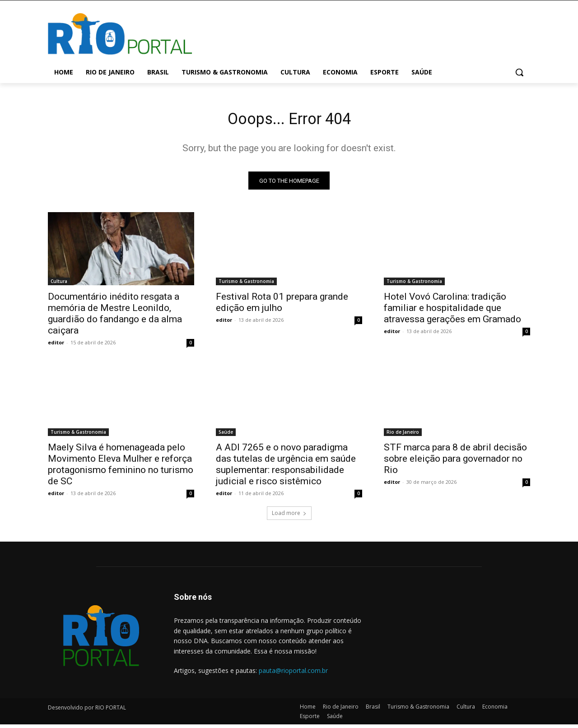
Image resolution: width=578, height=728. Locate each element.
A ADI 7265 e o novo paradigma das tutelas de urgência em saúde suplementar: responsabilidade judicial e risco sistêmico (286, 468)
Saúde (226, 436)
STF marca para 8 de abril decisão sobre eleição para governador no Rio (455, 463)
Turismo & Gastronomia (246, 285)
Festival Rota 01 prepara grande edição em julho (282, 306)
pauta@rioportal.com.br (293, 674)
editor (56, 346)
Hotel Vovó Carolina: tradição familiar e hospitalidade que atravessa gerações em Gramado (452, 312)
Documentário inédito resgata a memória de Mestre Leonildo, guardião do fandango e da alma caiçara (115, 318)
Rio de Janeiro (403, 436)
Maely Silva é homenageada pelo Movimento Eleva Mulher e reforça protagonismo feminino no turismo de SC (121, 468)
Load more (289, 517)
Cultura (59, 285)
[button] (519, 72)
